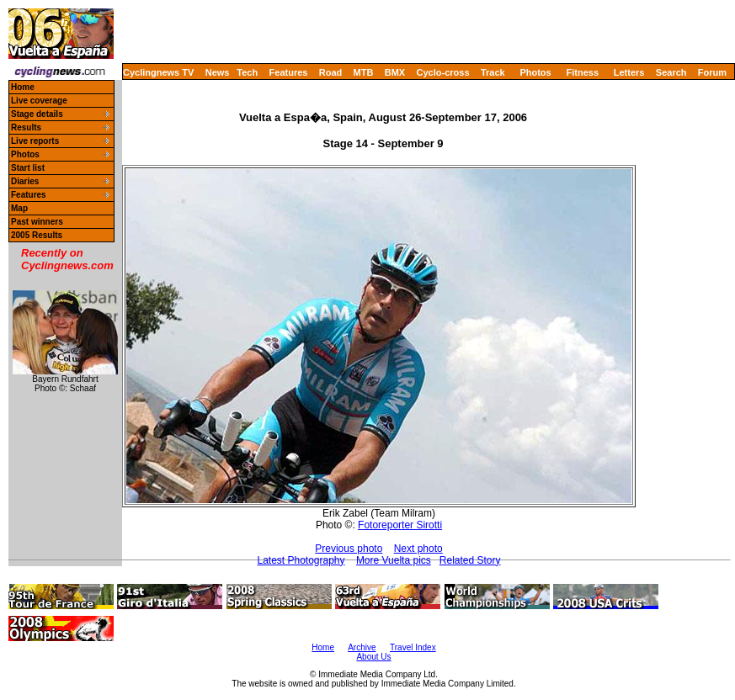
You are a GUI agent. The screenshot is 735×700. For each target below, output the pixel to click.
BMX (395, 72)
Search (671, 72)
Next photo (418, 549)
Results (26, 127)
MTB (364, 72)
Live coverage (39, 101)
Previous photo (349, 549)
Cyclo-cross (443, 72)
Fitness (582, 72)
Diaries (25, 181)
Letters (629, 72)
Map (19, 208)
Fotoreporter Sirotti (400, 525)
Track (493, 72)
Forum (712, 72)
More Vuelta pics (394, 560)
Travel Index (413, 647)
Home (23, 87)
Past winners (37, 222)
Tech (247, 72)
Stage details (37, 114)
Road (331, 72)
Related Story (470, 560)
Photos (535, 72)
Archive (362, 647)
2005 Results (37, 235)
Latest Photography (301, 560)
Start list (28, 168)
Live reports (35, 141)
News (218, 72)
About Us (373, 657)
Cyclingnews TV (158, 72)
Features (289, 72)
